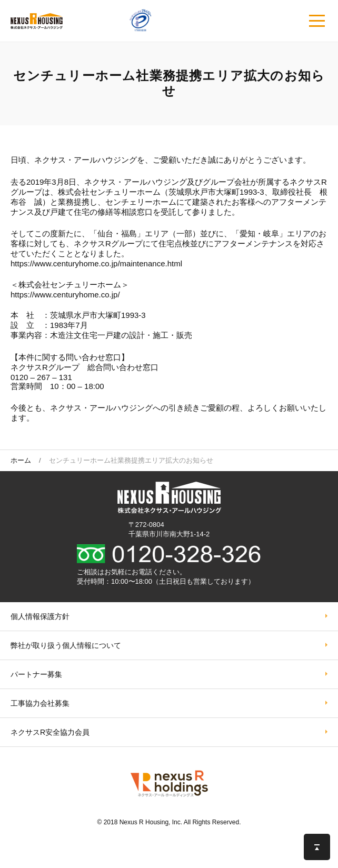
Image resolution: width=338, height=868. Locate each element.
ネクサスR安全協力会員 (50, 732)
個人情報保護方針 (40, 616)
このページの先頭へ (317, 847)
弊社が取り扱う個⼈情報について (66, 645)
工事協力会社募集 (40, 703)
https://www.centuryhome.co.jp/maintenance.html (96, 263)
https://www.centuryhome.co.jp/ (65, 295)
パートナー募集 (36, 674)
